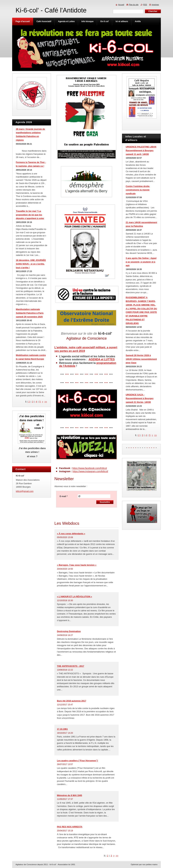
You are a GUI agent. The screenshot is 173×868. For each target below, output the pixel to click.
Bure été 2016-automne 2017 (72, 701)
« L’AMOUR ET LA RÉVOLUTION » (75, 597)
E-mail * (64, 496)
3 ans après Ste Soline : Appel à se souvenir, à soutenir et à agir (141, 262)
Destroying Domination (69, 631)
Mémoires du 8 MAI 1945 (70, 795)
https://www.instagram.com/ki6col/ (90, 471)
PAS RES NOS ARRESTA (70, 827)
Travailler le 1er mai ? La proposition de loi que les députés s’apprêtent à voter (30, 215)
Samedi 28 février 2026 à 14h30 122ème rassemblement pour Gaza (141, 359)
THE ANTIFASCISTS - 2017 (71, 666)
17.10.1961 (62, 729)
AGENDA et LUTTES (102, 359)
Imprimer (155, 5)
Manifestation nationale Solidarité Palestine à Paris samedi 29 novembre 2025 (30, 313)
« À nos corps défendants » (71, 534)
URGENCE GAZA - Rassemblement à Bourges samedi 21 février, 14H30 (140, 398)
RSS (145, 5)
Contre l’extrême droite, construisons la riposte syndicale (138, 190)
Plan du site (134, 5)
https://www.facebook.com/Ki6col (90, 468)
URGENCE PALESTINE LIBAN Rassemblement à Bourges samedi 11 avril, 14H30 (141, 150)
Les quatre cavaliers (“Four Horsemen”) (77, 761)
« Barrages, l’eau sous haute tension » (77, 565)
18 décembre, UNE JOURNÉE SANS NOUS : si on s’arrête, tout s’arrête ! (31, 264)
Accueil (121, 5)
